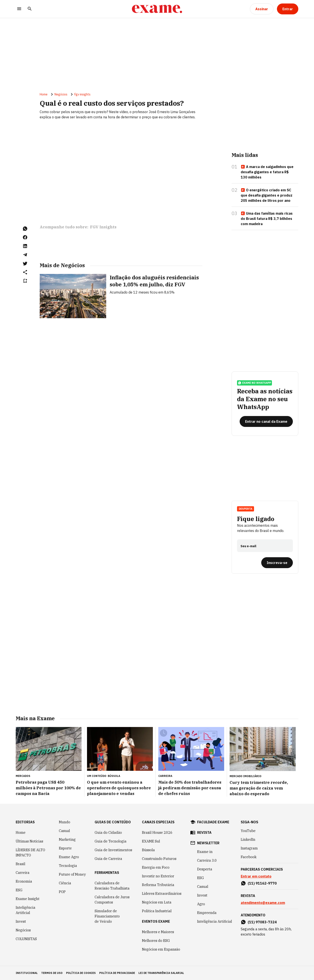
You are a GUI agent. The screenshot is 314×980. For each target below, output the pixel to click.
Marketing (67, 839)
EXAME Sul (151, 841)
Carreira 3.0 (207, 860)
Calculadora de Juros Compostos (112, 900)
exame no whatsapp (254, 383)
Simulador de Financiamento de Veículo (107, 916)
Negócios (61, 94)
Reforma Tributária (158, 885)
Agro (201, 904)
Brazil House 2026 (157, 832)
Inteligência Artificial (26, 910)
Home (44, 94)
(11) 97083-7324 (262, 922)
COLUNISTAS (26, 939)
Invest (21, 921)
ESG (19, 890)
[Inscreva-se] (277, 563)
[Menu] (19, 9)
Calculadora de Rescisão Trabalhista (112, 886)
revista (204, 832)
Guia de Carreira (108, 859)
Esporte (65, 848)
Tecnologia (68, 866)
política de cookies (81, 973)
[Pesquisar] (30, 9)
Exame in (205, 852)
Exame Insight (28, 899)
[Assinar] (262, 9)
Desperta (246, 509)
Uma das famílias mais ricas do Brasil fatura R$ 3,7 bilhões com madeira (267, 219)
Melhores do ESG (156, 941)
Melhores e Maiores (158, 932)
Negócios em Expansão (161, 949)
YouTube (248, 831)
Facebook (249, 857)
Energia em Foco (156, 867)
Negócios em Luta (157, 902)
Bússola (114, 776)
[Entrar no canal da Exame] (266, 421)
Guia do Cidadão (108, 832)
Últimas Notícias (29, 841)
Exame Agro (69, 857)
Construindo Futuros (159, 859)
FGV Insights (103, 227)
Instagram (249, 848)
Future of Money (72, 874)
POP (62, 892)
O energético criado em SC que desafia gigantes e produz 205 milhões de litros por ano (267, 195)
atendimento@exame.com (263, 903)
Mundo (65, 822)
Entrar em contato (256, 876)
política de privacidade (117, 973)
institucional (27, 973)
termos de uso (52, 973)
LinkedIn (248, 839)
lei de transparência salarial (161, 973)
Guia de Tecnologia (111, 841)
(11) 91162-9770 (262, 883)
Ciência (65, 883)
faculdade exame (213, 822)
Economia (24, 881)
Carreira (23, 873)
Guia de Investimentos (113, 850)
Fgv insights (82, 94)
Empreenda (207, 913)
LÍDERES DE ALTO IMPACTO (30, 853)
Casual (64, 831)
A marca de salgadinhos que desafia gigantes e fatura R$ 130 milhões (267, 172)
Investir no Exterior (158, 876)
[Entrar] (288, 9)
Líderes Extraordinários (162, 893)
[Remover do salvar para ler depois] (25, 281)
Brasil (20, 864)
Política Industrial (157, 911)
